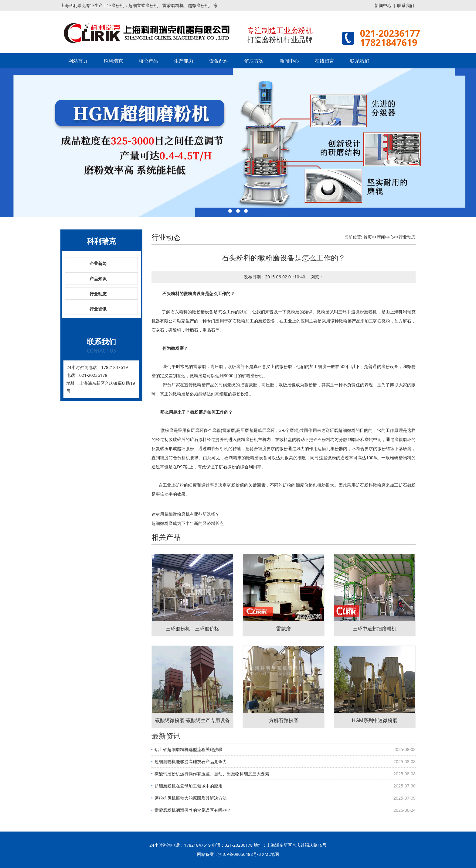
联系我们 (406, 5)
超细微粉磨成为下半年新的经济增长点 (188, 523)
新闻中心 (383, 5)
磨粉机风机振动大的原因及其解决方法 (191, 798)
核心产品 (148, 61)
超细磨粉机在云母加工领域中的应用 (189, 786)
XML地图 (270, 854)
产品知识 (98, 279)
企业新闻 (98, 263)
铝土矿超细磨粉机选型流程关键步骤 (189, 749)
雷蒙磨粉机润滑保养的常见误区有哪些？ (193, 810)
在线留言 (325, 61)
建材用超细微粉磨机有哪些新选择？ (185, 514)
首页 (368, 237)
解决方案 (254, 61)
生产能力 (184, 61)
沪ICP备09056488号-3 (240, 854)
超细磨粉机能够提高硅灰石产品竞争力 (191, 761)
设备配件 (219, 61)
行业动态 (98, 294)
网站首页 (78, 61)
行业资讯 (98, 309)
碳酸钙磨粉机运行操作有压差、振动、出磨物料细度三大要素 (212, 774)
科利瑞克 (113, 61)
